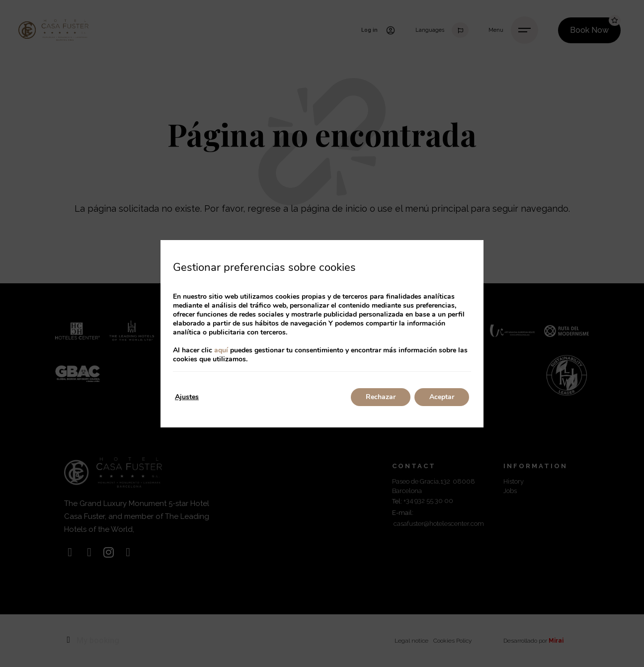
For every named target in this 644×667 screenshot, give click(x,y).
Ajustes (187, 397)
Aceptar (442, 397)
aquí (221, 350)
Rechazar (381, 397)
